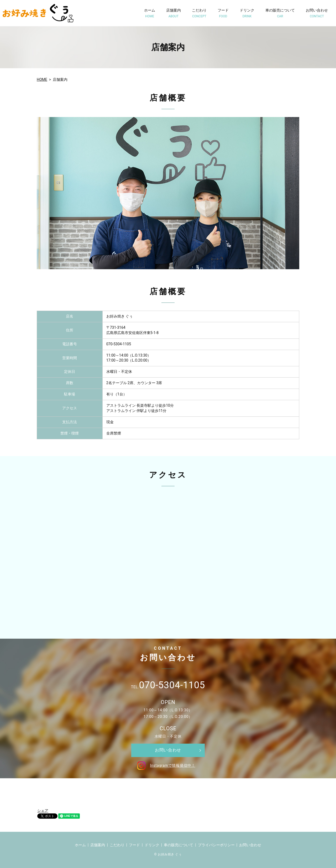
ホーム (150, 13)
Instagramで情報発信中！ (165, 765)
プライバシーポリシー (216, 845)
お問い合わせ (317, 13)
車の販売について (280, 13)
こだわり (199, 13)
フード (223, 13)
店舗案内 (174, 13)
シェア (43, 811)
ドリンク (247, 13)
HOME (42, 80)
